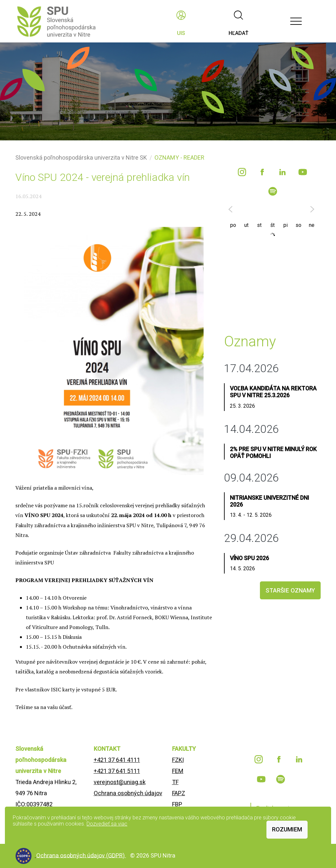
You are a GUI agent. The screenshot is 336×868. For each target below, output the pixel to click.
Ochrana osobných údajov (128, 793)
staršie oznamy (290, 590)
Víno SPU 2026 (249, 558)
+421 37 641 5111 (117, 771)
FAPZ (179, 793)
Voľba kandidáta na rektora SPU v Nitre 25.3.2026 (273, 392)
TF (175, 782)
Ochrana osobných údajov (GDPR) (81, 855)
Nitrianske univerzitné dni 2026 (269, 501)
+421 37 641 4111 (117, 760)
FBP (177, 804)
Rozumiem (287, 829)
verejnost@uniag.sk (120, 782)
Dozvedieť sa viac (107, 824)
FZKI (178, 760)
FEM (178, 771)
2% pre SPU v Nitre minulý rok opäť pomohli (273, 453)
